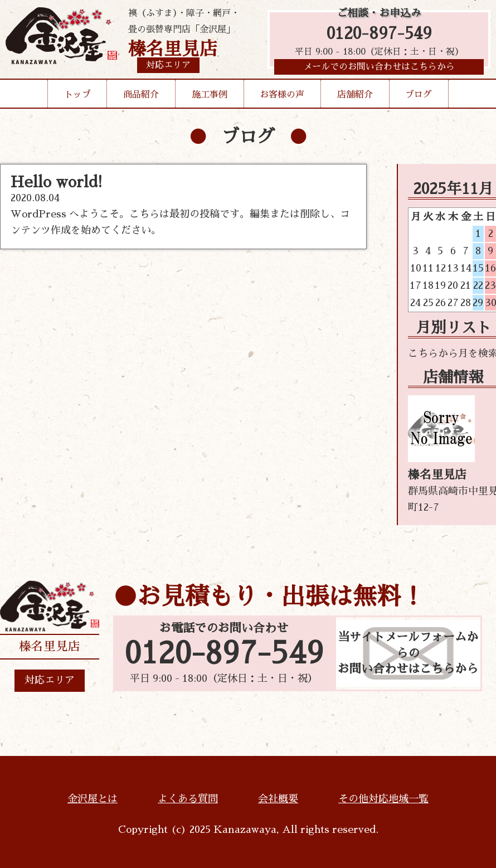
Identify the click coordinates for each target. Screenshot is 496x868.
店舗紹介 (355, 97)
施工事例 (210, 97)
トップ (77, 97)
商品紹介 (141, 97)
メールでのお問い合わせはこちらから (379, 70)
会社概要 (278, 799)
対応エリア (50, 680)
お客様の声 (282, 97)
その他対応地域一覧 (383, 799)
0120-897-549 (379, 35)
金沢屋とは (93, 799)
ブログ (419, 97)
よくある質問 (188, 799)
